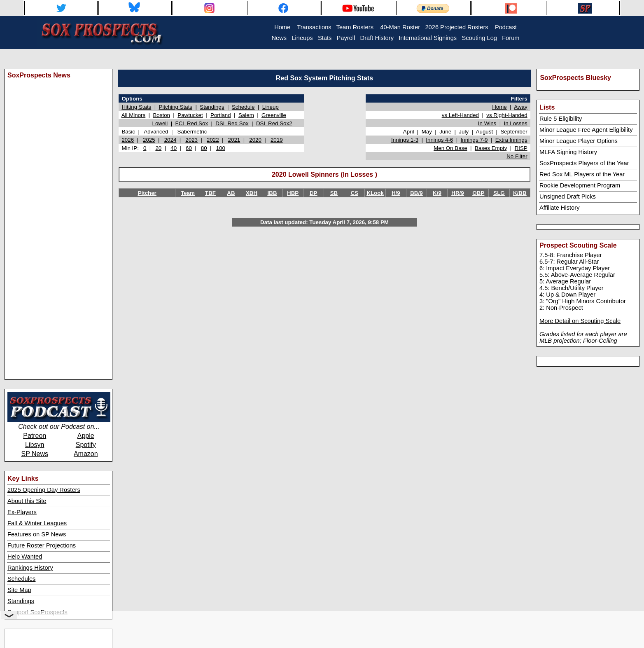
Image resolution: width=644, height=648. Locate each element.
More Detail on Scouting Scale (580, 321)
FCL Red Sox (192, 123)
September (514, 132)
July (464, 132)
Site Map (19, 590)
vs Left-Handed (460, 115)
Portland (221, 115)
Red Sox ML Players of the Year (582, 174)
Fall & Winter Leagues (37, 523)
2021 (234, 140)
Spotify (86, 445)
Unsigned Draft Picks (568, 197)
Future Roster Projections (42, 545)
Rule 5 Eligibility (561, 119)
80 (204, 148)
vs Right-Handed (507, 115)
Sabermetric (192, 132)
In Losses (516, 123)
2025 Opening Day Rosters (44, 490)
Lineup (271, 107)
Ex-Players (22, 512)
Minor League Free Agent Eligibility (586, 130)
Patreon (35, 436)
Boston (161, 115)
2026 (128, 140)
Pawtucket (190, 115)
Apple (86, 436)
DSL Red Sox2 (274, 123)
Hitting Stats (136, 107)
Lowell (160, 123)
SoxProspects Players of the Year (584, 163)
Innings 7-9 (474, 140)
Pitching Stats (176, 107)
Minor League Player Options (579, 141)
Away (520, 107)
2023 (191, 140)
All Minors (134, 115)
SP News (35, 454)
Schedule (243, 107)
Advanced (156, 132)
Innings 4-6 (439, 140)
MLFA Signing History (568, 152)
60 (189, 148)
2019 (277, 140)
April (409, 132)
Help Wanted (25, 557)
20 (158, 148)
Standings (21, 601)
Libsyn (35, 445)
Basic (128, 132)
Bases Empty (491, 148)
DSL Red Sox (232, 123)
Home (499, 107)
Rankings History (30, 568)
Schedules (21, 579)
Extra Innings (511, 140)
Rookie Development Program (580, 185)
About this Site (27, 501)
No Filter (517, 156)
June (445, 132)
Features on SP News (37, 534)
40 (174, 148)
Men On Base (450, 148)
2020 (255, 140)
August (485, 132)
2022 (213, 140)
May (427, 132)
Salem (246, 115)
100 (221, 148)
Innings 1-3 (405, 140)
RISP (521, 148)
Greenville (274, 115)
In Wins (487, 123)
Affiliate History (559, 208)
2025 (149, 140)
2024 (170, 140)
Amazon (86, 454)
